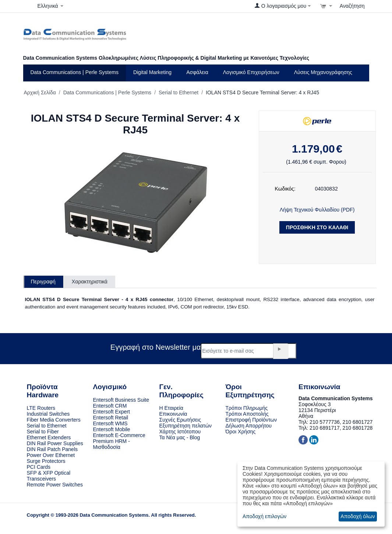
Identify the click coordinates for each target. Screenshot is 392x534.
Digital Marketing (152, 72)
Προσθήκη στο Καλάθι (317, 227)
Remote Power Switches (55, 485)
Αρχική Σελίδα (40, 93)
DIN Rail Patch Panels (52, 449)
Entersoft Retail (111, 418)
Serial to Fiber (43, 432)
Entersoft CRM (110, 406)
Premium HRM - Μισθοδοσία (112, 444)
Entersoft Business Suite (121, 400)
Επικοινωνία (173, 414)
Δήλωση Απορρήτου (249, 426)
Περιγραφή (43, 282)
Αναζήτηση (352, 6)
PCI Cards (39, 467)
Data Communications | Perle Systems (75, 72)
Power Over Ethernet (51, 455)
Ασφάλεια (197, 72)
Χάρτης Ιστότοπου (180, 432)
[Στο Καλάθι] (326, 6)
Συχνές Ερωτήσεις (180, 420)
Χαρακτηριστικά (90, 282)
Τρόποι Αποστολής (247, 414)
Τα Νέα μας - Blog (180, 437)
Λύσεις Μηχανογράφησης (323, 72)
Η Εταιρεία (171, 408)
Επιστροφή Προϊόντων (251, 420)
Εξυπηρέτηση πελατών (186, 426)
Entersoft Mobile (112, 429)
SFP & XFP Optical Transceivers (49, 476)
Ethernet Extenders (49, 437)
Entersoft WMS (110, 423)
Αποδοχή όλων (358, 516)
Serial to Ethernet (179, 93)
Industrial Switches (48, 414)
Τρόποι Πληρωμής (247, 408)
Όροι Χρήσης (241, 432)
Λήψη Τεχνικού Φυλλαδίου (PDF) (317, 210)
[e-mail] (248, 351)
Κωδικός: (285, 189)
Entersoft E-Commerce (119, 435)
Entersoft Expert (112, 412)
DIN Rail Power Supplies (55, 443)
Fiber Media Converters (54, 420)
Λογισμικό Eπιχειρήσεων (251, 72)
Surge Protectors (46, 461)
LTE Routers (41, 408)
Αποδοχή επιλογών (264, 516)
